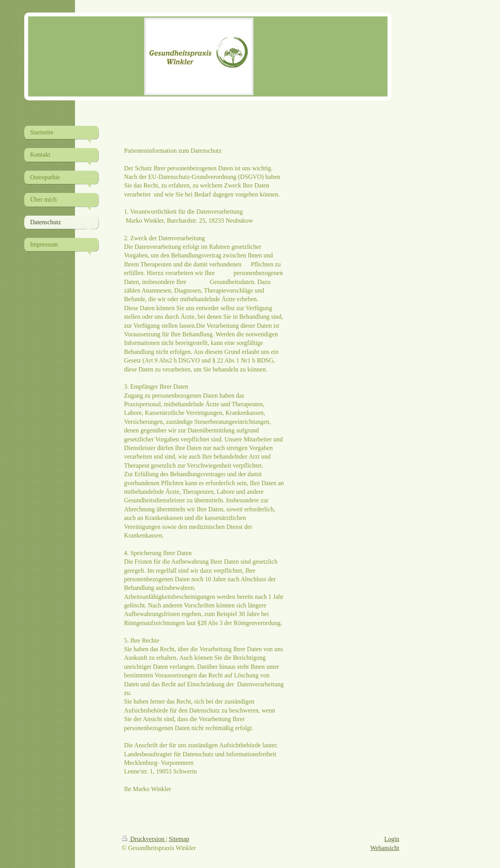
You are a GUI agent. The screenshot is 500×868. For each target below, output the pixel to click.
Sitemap (179, 839)
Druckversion (144, 839)
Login (392, 839)
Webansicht (385, 848)
